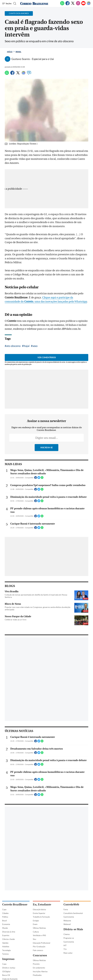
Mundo (5, 928)
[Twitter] (73, 5)
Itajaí (27, 346)
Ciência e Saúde (8, 939)
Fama (66, 909)
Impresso (8, 959)
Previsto (36, 964)
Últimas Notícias (39, 928)
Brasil (18, 52)
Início (10, 52)
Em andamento (39, 968)
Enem (35, 924)
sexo (35, 346)
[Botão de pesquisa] (14, 3)
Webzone (67, 921)
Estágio (36, 921)
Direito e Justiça (9, 968)
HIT (65, 945)
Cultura (36, 932)
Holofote (6, 947)
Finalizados (37, 975)
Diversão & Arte (9, 932)
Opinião (5, 943)
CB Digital (6, 971)
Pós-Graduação (39, 947)
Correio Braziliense (15, 905)
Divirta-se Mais (73, 929)
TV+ (65, 949)
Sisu (34, 939)
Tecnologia (6, 950)
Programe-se (69, 938)
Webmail (67, 924)
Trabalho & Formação (41, 917)
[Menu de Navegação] (7, 3)
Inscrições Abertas (40, 971)
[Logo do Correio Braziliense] (34, 3)
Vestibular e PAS (39, 935)
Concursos (40, 955)
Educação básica (39, 909)
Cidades (5, 913)
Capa (4, 909)
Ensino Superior (39, 913)
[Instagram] (78, 5)
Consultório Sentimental (73, 913)
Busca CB (6, 975)
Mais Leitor (68, 953)
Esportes (6, 935)
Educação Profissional (41, 943)
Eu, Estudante (42, 905)
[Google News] (89, 5)
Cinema (67, 934)
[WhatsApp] (62, 5)
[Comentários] (29, 74)
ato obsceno (13, 346)
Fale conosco (38, 950)
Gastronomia (69, 917)
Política (5, 917)
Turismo (5, 954)
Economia (6, 924)
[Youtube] (83, 5)
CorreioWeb (71, 905)
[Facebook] (68, 5)
